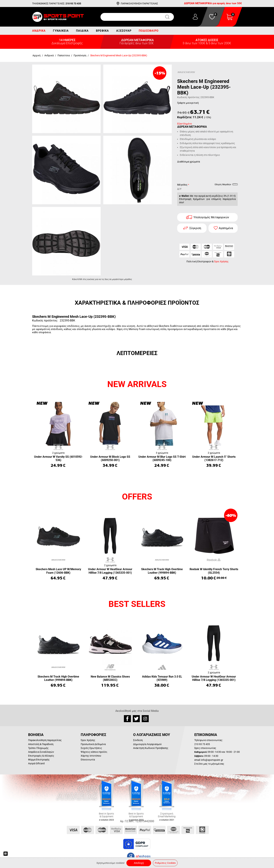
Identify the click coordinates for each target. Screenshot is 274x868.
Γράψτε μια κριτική (188, 103)
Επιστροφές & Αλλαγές (41, 756)
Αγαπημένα (226, 228)
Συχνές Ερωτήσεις (91, 748)
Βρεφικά (102, 31)
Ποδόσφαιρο (149, 31)
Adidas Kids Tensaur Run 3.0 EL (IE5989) (162, 678)
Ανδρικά (39, 31)
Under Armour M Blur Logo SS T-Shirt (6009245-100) (162, 458)
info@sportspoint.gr (212, 760)
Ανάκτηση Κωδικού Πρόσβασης (151, 748)
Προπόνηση (80, 55)
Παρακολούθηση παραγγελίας (45, 740)
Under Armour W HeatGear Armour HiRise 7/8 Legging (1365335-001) (110, 571)
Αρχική (37, 55)
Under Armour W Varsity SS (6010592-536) (58, 458)
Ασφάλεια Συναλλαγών (41, 752)
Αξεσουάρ (124, 31)
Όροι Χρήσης (221, 261)
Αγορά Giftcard (36, 763)
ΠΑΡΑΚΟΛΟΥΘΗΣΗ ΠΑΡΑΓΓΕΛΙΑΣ (139, 3)
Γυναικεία (61, 31)
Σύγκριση (195, 228)
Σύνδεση (138, 740)
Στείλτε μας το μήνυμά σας (209, 764)
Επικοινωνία (88, 760)
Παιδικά (82, 31)
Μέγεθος (182, 185)
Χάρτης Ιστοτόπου (91, 756)
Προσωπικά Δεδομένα (93, 744)
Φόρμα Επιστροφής (39, 760)
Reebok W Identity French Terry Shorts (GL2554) (214, 571)
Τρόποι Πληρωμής (38, 748)
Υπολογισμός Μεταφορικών (211, 217)
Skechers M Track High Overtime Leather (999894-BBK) (162, 571)
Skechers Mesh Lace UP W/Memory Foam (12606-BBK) (58, 571)
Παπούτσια (64, 55)
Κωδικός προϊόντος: (189, 97)
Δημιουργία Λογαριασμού (147, 744)
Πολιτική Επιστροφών (199, 261)
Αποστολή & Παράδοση (41, 744)
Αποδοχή (139, 863)
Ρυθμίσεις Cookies (165, 863)
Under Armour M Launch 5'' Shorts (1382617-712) (214, 458)
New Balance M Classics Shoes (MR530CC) (110, 678)
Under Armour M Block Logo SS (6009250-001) (110, 458)
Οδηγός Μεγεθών (226, 185)
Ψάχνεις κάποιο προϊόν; (94, 752)
